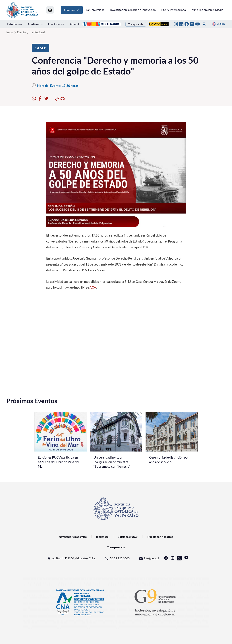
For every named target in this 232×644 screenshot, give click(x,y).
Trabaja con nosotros (160, 537)
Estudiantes (15, 24)
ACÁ (93, 287)
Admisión (72, 10)
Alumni (74, 24)
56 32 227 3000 (117, 558)
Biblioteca (102, 537)
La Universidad (95, 10)
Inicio (10, 32)
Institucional (37, 32)
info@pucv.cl (149, 558)
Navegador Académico (73, 537)
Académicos (35, 24)
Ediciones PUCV (128, 537)
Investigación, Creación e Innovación (133, 10)
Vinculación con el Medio (208, 10)
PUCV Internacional (174, 10)
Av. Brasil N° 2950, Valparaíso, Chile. (71, 558)
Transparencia (136, 24)
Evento (21, 32)
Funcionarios (56, 24)
